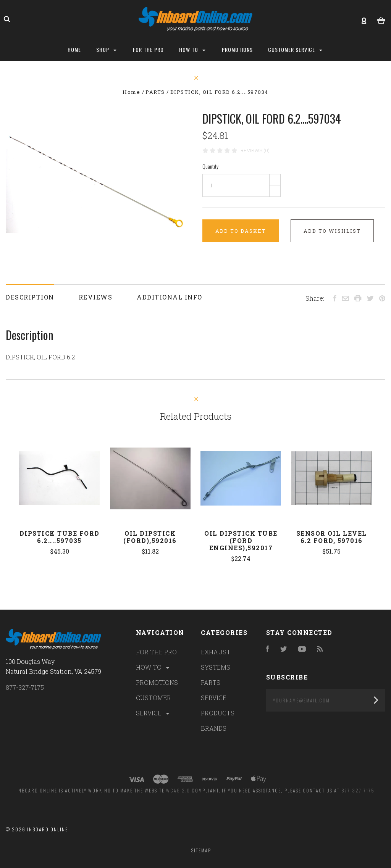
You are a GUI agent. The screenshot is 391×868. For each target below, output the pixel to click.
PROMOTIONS (157, 682)
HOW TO (153, 667)
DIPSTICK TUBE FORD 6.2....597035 (60, 537)
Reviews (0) (255, 150)
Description (30, 297)
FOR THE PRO (156, 652)
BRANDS (214, 728)
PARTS (211, 682)
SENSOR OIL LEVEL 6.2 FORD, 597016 (332, 537)
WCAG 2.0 (178, 790)
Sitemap (201, 850)
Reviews (96, 297)
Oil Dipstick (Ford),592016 (150, 537)
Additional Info (170, 297)
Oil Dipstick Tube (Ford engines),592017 (241, 540)
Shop (106, 49)
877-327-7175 (25, 687)
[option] (97, 172)
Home (74, 49)
